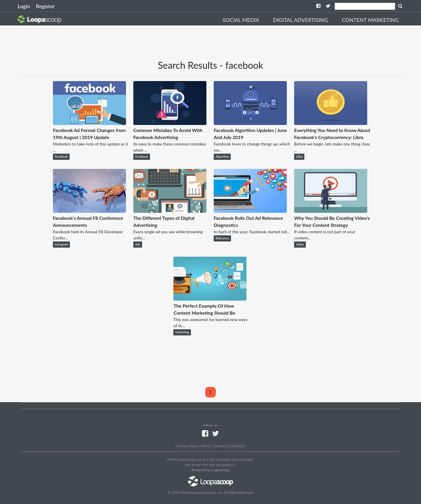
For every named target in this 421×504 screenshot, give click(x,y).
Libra (299, 157)
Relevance (222, 238)
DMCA (238, 446)
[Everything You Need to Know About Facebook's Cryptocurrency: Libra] (331, 123)
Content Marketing (370, 20)
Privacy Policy (188, 446)
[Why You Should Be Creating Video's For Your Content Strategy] (331, 211)
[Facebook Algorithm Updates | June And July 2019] (250, 123)
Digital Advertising (301, 20)
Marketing (182, 332)
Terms (206, 446)
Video (300, 244)
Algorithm (222, 157)
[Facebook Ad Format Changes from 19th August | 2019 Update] (89, 123)
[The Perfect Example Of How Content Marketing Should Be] (210, 299)
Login (24, 6)
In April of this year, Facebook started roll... (252, 232)
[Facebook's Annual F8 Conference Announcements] (89, 211)
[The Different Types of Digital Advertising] (170, 211)
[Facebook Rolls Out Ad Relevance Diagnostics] (250, 211)
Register (45, 6)
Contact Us (222, 446)
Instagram (61, 244)
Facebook (61, 157)
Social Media (241, 20)
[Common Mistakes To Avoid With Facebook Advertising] (170, 123)
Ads (138, 244)
